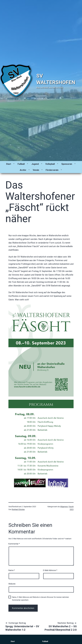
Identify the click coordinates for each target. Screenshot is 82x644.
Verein (36, 170)
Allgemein (64, 507)
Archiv (23, 170)
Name (12, 570)
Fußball (21, 164)
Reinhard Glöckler (18, 509)
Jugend (35, 164)
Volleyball (50, 164)
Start (9, 164)
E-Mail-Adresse (50, 570)
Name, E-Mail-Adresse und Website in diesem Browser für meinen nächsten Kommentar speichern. (40, 599)
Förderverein (52, 170)
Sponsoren (67, 164)
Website (12, 584)
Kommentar (14, 544)
